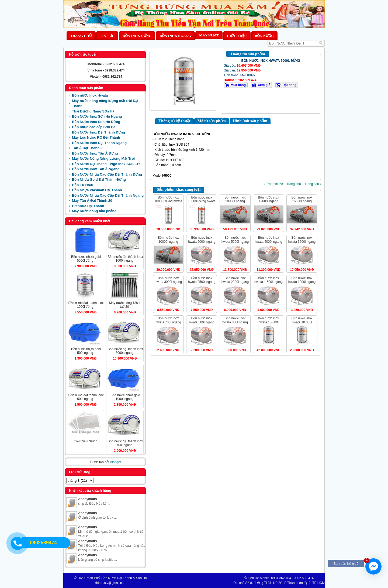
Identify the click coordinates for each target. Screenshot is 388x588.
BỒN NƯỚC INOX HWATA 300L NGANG (235, 320)
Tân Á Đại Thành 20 (88, 148)
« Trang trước (273, 184)
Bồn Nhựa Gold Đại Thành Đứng (99, 180)
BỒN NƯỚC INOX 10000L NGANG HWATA (168, 242)
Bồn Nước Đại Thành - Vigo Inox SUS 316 (106, 164)
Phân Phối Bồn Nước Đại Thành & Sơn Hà (116, 578)
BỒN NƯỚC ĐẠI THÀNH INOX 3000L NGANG (125, 351)
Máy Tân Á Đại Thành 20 (92, 201)
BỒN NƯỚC (264, 36)
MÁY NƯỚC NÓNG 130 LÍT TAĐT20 (125, 305)
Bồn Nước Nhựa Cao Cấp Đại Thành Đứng (107, 174)
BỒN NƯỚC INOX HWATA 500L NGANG (202, 320)
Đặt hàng (289, 85)
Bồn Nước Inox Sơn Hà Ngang (97, 116)
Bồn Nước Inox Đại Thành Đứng (98, 132)
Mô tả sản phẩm (212, 121)
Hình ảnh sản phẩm (250, 121)
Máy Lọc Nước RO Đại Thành (96, 137)
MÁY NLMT (209, 35)
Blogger (115, 462)
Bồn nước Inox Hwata (90, 95)
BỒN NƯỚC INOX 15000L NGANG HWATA (302, 201)
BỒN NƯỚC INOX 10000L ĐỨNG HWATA (168, 199)
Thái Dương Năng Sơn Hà (93, 111)
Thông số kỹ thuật (174, 121)
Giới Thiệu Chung (86, 441)
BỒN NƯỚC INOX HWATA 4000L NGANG (269, 240)
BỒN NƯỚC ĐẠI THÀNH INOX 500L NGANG (86, 397)
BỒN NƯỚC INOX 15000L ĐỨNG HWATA (202, 199)
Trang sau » (313, 184)
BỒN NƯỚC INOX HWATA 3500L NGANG (302, 240)
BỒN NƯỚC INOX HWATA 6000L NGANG (202, 240)
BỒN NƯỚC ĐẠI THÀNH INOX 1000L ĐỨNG (86, 305)
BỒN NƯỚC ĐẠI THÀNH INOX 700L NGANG (125, 443)
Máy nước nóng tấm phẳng (94, 211)
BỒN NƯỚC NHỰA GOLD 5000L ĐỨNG (86, 259)
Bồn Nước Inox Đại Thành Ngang (99, 143)
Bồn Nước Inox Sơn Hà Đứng (96, 122)
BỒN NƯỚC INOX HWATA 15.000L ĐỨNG (268, 322)
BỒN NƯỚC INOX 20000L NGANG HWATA (235, 201)
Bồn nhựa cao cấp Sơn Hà (94, 127)
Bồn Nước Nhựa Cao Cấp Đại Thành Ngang (108, 195)
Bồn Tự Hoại (82, 185)
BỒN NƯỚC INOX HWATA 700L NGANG (168, 320)
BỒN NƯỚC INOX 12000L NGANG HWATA (268, 201)
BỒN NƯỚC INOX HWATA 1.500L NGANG (269, 280)
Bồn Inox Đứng (137, 36)
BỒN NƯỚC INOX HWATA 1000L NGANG (302, 280)
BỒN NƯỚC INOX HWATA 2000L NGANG (235, 280)
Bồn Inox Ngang (175, 36)
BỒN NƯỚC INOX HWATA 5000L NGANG (235, 240)
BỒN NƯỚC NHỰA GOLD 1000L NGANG (125, 397)
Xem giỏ (264, 85)
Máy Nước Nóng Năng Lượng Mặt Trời (103, 158)
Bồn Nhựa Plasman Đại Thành (97, 190)
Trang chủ (81, 36)
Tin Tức (107, 36)
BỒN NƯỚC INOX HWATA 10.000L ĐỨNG (302, 322)
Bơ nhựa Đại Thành (88, 206)
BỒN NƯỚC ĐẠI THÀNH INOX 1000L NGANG (125, 259)
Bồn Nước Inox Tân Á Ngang (96, 169)
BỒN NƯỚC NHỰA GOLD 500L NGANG (86, 351)
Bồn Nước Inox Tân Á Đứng (95, 153)
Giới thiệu (237, 36)
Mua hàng (238, 85)
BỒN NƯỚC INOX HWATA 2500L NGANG (202, 280)
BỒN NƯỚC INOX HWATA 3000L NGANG (168, 280)
